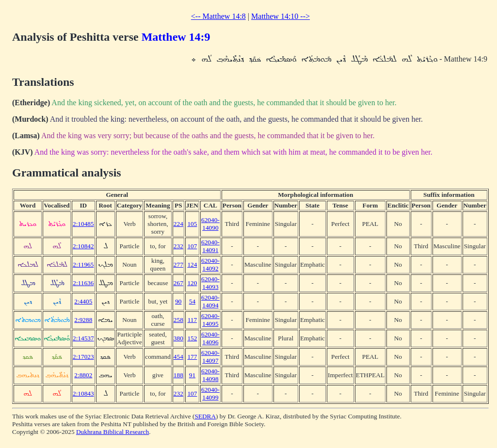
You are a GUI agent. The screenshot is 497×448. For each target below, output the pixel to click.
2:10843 (83, 393)
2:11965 (83, 264)
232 (178, 246)
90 (178, 301)
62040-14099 (210, 393)
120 (192, 283)
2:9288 (83, 320)
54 (192, 301)
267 (178, 283)
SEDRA (205, 416)
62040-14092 (210, 264)
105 (192, 224)
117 (192, 320)
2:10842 (83, 246)
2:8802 (83, 375)
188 (178, 375)
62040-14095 (210, 320)
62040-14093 (210, 283)
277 (178, 264)
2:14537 (83, 338)
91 (192, 375)
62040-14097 (210, 357)
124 (192, 264)
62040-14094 (210, 301)
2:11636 (83, 283)
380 (178, 338)
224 (178, 224)
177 (192, 357)
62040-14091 (210, 246)
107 (192, 246)
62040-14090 (210, 224)
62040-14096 (210, 338)
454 (178, 357)
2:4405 (83, 301)
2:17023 (83, 357)
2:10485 (83, 224)
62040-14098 (210, 375)
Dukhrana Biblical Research (112, 432)
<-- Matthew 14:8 (218, 16)
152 (192, 338)
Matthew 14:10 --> (281, 16)
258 (178, 320)
